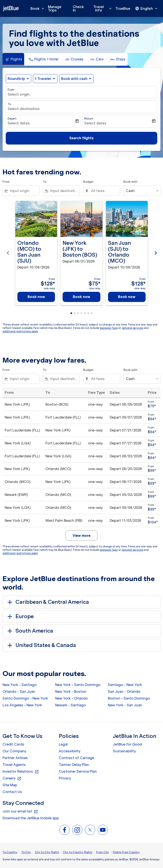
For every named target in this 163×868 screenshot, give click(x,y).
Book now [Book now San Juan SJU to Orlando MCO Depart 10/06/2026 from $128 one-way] (127, 297)
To (9, 104)
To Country (10, 852)
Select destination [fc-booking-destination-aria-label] (24, 109)
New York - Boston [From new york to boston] (71, 691)
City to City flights (47, 852)
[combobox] (24, 191)
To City (26, 852)
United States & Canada (41, 645)
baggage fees (109, 328)
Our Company (14, 751)
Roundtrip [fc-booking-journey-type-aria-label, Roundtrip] (16, 79)
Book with (130, 182)
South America (30, 631)
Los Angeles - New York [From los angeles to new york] (22, 705)
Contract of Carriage (76, 758)
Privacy (65, 778)
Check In (78, 8)
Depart (12, 119)
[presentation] (147, 8)
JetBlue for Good (127, 744)
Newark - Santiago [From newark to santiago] (71, 705)
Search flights (81, 138)
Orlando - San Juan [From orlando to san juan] (19, 691)
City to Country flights (77, 852)
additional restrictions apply (20, 331)
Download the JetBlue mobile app (31, 818)
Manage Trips (55, 8)
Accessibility (70, 751)
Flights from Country (126, 852)
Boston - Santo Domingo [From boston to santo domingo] (129, 698)
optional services (132, 328)
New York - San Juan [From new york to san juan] (125, 705)
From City (103, 852)
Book (38, 8)
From (11, 90)
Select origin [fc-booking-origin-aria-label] (19, 94)
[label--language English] (147, 8)
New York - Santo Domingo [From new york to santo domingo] (78, 685)
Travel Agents (14, 765)
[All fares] (103, 191)
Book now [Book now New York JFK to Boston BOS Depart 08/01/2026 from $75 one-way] (81, 297)
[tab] (13, 59)
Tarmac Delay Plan (74, 765)
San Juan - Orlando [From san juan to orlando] (124, 691)
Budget (88, 182)
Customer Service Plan (78, 771)
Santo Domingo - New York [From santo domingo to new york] (25, 698)
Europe (20, 616)
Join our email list (20, 811)
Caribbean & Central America (47, 602)
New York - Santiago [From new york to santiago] (20, 685)
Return (89, 119)
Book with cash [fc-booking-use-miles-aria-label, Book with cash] (74, 79)
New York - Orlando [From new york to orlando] (72, 698)
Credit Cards (13, 744)
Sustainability (124, 751)
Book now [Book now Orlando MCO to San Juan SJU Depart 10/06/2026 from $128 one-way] (36, 297)
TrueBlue (123, 8)
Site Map (10, 785)
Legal (63, 744)
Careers (12, 778)
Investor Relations (21, 772)
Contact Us (12, 792)
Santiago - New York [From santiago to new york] (125, 685)
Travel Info (104, 8)
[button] (45, 79)
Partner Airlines (15, 758)
